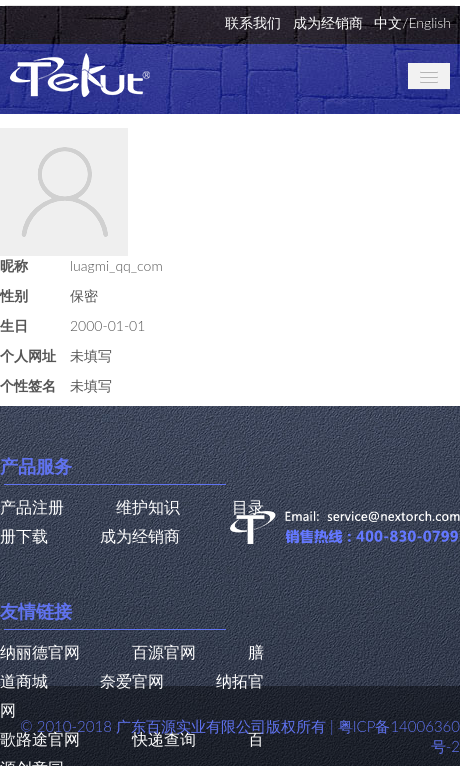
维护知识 (148, 506)
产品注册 (32, 506)
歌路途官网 (40, 738)
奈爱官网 (132, 680)
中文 (388, 22)
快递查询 (164, 738)
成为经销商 (328, 22)
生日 (14, 325)
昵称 (14, 265)
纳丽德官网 (40, 651)
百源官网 (164, 651)
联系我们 (253, 22)
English (429, 22)
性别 (14, 295)
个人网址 (28, 355)
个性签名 (28, 385)
